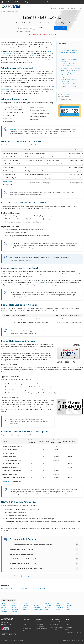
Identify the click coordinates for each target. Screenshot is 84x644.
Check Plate (60, 28)
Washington (4, 612)
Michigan (58, 605)
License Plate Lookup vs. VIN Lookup (70, 70)
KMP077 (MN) (26, 31)
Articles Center (27, 631)
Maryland (36, 605)
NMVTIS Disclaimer (70, 630)
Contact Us (46, 2)
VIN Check (9, 2)
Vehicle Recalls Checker (38, 588)
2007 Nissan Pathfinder (56, 622)
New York (47, 607)
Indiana (3, 605)
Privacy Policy (67, 640)
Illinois (68, 603)
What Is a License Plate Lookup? (69, 50)
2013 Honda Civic (54, 624)
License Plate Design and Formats (70, 73)
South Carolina (38, 609)
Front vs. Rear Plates (68, 75)
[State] (44, 28)
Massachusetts (49, 605)
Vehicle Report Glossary (56, 628)
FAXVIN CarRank (7, 181)
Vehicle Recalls (40, 626)
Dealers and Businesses (68, 63)
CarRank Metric (7, 481)
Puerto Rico (26, 609)
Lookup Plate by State (8, 600)
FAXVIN (3, 12)
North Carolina (60, 607)
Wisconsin (15, 612)
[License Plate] (25, 28)
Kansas (14, 605)
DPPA (33, 492)
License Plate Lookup (66, 48)
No (30, 576)
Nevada (25, 607)
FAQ (24, 626)
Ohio (68, 607)
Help (38, 2)
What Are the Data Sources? (68, 53)
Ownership (4, 596)
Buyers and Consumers (68, 65)
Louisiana (26, 605)
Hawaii (57, 603)
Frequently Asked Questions (68, 86)
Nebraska (15, 607)
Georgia (47, 603)
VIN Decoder (18, 2)
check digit (43, 283)
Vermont (58, 609)
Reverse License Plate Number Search (71, 68)
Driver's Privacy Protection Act (73, 632)
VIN (65, 274)
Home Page (26, 622)
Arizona (3, 603)
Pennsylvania (16, 609)
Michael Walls (66, 94)
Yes (23, 576)
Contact (67, 624)
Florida (36, 603)
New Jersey (37, 607)
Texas (46, 609)
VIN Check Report (22, 588)
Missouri (3, 607)
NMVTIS (12, 129)
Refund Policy (68, 628)
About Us (67, 622)
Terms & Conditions (77, 640)
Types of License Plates (68, 77)
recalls (34, 55)
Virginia (69, 609)
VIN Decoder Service (7, 588)
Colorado (26, 603)
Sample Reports (30, 2)
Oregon (3, 609)
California (15, 603)
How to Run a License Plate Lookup (70, 84)
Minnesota (69, 605)
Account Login (78, 2)
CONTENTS (62, 44)
